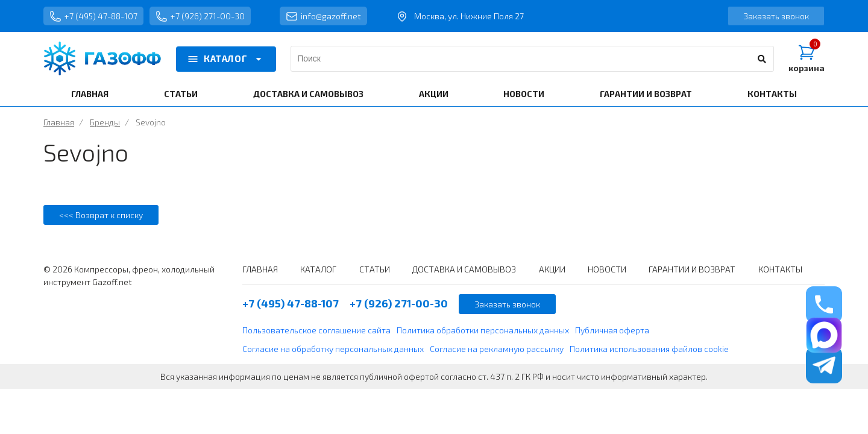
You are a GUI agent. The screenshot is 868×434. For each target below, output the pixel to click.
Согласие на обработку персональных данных (333, 349)
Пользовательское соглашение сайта (316, 330)
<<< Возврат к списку (101, 215)
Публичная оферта (612, 330)
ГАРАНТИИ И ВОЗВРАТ (646, 94)
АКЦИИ (434, 94)
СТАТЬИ (181, 94)
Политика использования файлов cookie (649, 349)
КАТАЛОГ (226, 59)
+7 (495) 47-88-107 (93, 16)
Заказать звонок (776, 16)
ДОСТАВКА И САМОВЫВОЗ (308, 94)
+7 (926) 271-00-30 (200, 16)
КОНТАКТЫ (772, 94)
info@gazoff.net (323, 16)
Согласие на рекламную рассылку (497, 349)
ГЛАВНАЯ (90, 94)
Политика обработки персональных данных (483, 330)
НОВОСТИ (524, 94)
